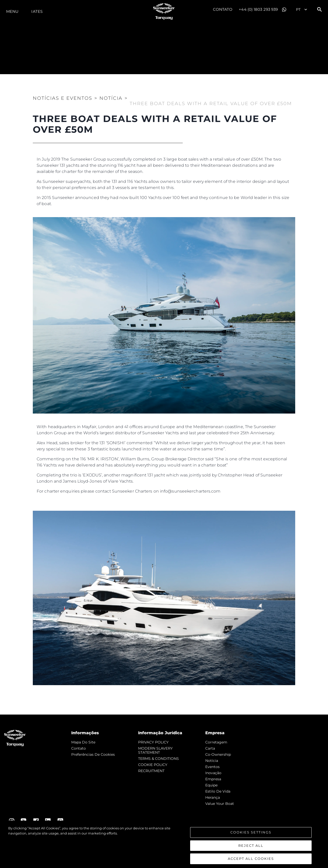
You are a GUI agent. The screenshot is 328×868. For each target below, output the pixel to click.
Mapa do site (83, 742)
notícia (212, 761)
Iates (37, 11)
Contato (223, 9)
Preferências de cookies (93, 754)
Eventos (212, 767)
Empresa (213, 779)
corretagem (216, 742)
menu (12, 11)
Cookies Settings (251, 836)
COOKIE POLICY (153, 765)
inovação (213, 773)
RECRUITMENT (151, 771)
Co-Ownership (218, 754)
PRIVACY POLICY (153, 742)
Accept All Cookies (251, 862)
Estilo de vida (218, 791)
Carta (210, 748)
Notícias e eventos (63, 98)
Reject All (251, 849)
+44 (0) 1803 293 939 (258, 9)
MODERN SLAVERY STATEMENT (155, 750)
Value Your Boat (220, 804)
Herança (213, 797)
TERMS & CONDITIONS (158, 759)
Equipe (211, 785)
